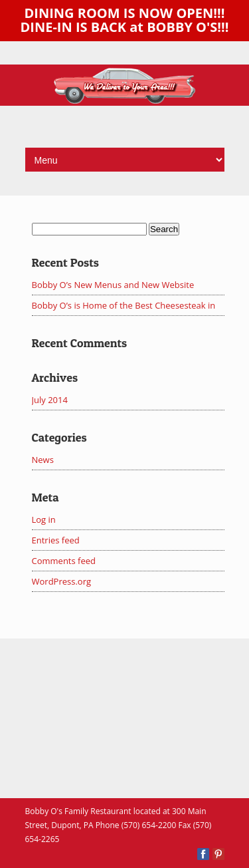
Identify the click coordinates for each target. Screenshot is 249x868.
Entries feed (56, 540)
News (43, 460)
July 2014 (50, 400)
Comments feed (64, 561)
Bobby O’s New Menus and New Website (113, 285)
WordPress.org (62, 581)
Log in (44, 519)
